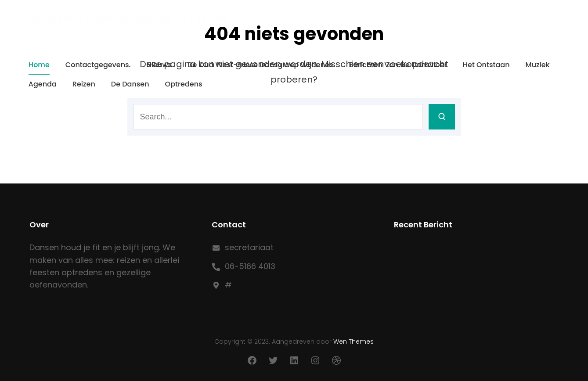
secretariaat (249, 247)
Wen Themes (354, 341)
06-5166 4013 (250, 266)
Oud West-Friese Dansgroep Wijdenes (124, 18)
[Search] (442, 117)
